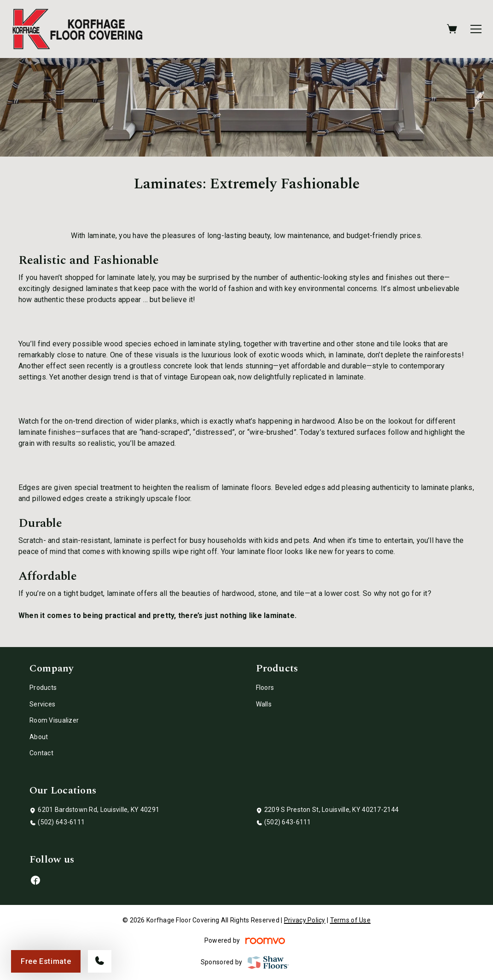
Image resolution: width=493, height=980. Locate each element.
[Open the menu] (476, 29)
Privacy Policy (305, 920)
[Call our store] (100, 961)
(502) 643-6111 (61, 822)
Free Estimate (46, 961)
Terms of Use (350, 920)
